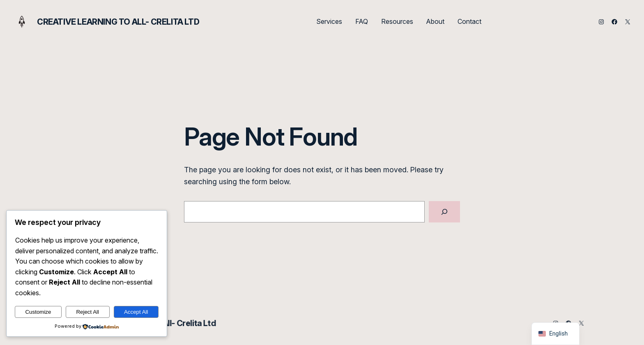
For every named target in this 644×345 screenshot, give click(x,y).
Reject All (87, 312)
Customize (38, 312)
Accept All (136, 312)
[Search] (444, 212)
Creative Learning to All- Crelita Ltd (118, 22)
